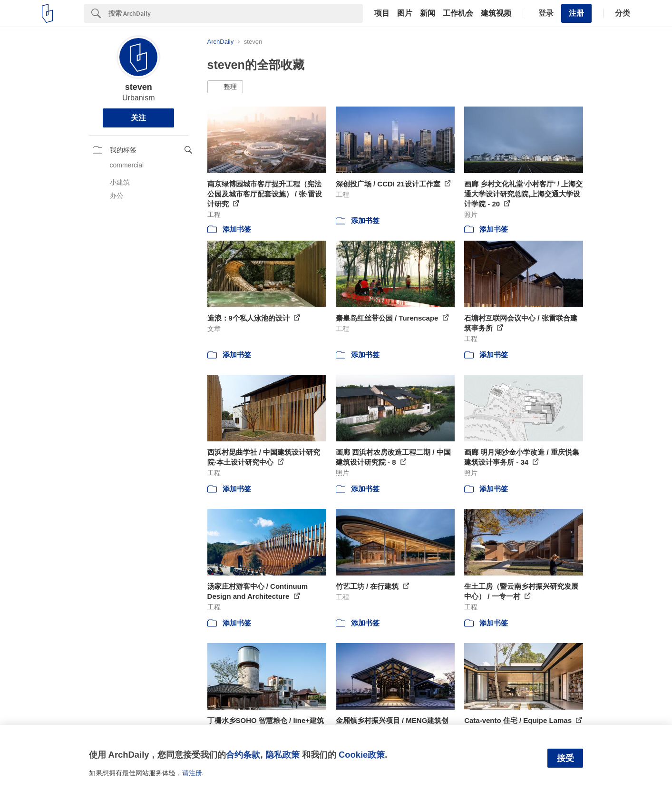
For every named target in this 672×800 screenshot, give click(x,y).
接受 (565, 758)
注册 (576, 13)
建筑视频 (496, 13)
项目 (382, 13)
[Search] (236, 13)
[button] (225, 87)
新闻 (428, 13)
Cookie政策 (362, 755)
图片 (405, 13)
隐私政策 (282, 755)
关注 (138, 118)
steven (139, 87)
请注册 (192, 773)
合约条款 (243, 755)
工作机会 (458, 13)
